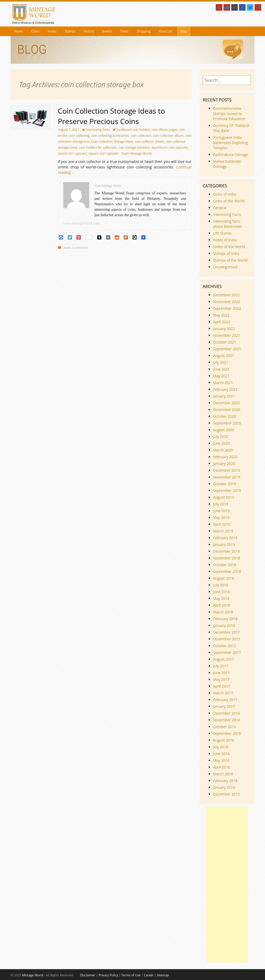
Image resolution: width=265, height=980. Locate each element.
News (124, 31)
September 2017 (227, 652)
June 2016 (221, 754)
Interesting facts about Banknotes (228, 224)
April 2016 (222, 767)
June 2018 (221, 592)
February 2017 (225, 700)
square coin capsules (104, 153)
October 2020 (225, 416)
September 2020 (227, 423)
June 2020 (221, 443)
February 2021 (225, 389)
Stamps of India (226, 253)
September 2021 (227, 349)
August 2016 (224, 740)
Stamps (70, 31)
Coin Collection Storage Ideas (112, 142)
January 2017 (224, 706)
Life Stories (222, 233)
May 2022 (221, 315)
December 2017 (226, 632)
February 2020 (225, 457)
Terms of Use (131, 975)
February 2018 (225, 619)
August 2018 (224, 578)
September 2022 (227, 308)
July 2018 (221, 585)
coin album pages (165, 130)
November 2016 (227, 720)
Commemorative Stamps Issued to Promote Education (229, 114)
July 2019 (221, 504)
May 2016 (221, 760)
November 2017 (227, 639)
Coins (35, 31)
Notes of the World (229, 247)
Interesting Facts (98, 130)
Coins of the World (229, 201)
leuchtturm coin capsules (170, 148)
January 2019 (224, 544)
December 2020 (226, 403)
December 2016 (226, 713)
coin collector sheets (150, 142)
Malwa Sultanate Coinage (227, 164)
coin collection (141, 136)
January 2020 (224, 464)
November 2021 (227, 335)
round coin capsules (72, 153)
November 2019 (227, 477)
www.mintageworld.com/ (82, 223)
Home (19, 31)
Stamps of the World (230, 260)
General (220, 208)
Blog (184, 31)
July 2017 (221, 666)
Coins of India (225, 194)
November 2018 (227, 558)
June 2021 (221, 369)
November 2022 (227, 302)
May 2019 (221, 518)
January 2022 (224, 329)
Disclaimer (88, 975)
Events (107, 31)
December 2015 (226, 794)
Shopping (144, 31)
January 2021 (224, 396)
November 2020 (227, 410)
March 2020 (223, 450)
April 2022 (222, 322)
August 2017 (224, 659)
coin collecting (79, 136)
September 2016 (227, 733)
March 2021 (223, 383)
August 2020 (224, 430)
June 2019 (221, 511)
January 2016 (224, 787)
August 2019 (224, 497)
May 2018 (221, 598)
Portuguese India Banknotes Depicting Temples (231, 143)
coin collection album (168, 136)
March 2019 (223, 531)
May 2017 (221, 679)
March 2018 (223, 612)
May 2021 (221, 376)
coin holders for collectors (98, 148)
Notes (52, 31)
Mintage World (33, 975)
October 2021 (225, 342)
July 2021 (221, 362)
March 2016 (223, 774)
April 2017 (222, 686)
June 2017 (221, 673)
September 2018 (227, 571)
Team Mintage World (136, 153)
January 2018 (224, 625)
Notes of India (225, 240)
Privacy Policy (108, 975)
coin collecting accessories (110, 136)
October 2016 (225, 727)
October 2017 (225, 646)
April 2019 (222, 524)
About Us (165, 31)
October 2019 (225, 484)
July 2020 (221, 437)
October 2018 (225, 565)
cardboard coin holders (133, 130)
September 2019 (227, 491)
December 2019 (226, 470)
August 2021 (224, 356)
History (89, 31)
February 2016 (225, 781)
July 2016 (221, 747)
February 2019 (225, 538)
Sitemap (163, 975)
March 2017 (223, 693)
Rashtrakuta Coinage (231, 155)
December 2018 (226, 551)
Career (149, 975)
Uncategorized (225, 267)
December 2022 (226, 295)
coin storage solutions (134, 148)
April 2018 (222, 605)
